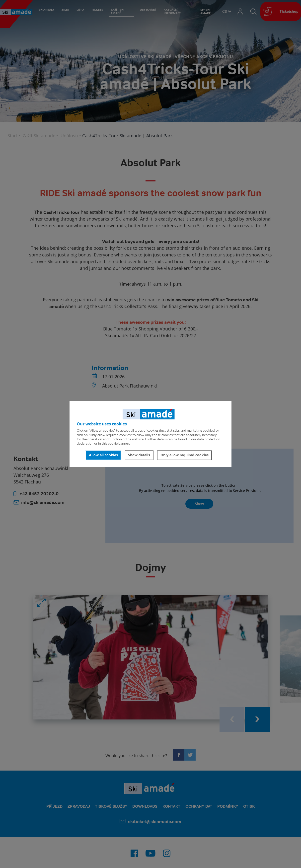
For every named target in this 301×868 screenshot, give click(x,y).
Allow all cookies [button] (103, 455)
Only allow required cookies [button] (185, 455)
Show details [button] (139, 455)
